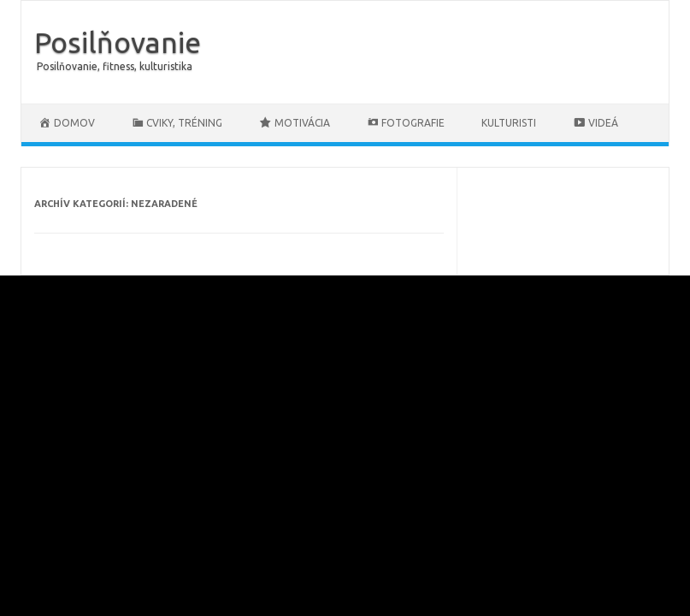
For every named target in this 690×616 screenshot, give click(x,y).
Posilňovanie (118, 42)
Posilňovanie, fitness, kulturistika (115, 66)
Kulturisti (509, 123)
